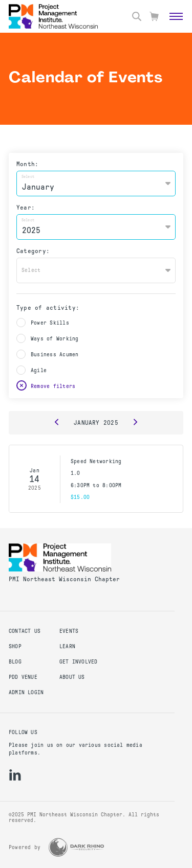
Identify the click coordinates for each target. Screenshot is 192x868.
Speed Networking (96, 461)
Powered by (25, 847)
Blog (15, 662)
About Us (72, 677)
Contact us (25, 631)
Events (69, 631)
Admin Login (26, 692)
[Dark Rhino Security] (76, 847)
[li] (15, 775)
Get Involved (79, 662)
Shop (15, 646)
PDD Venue (23, 677)
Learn (67, 646)
